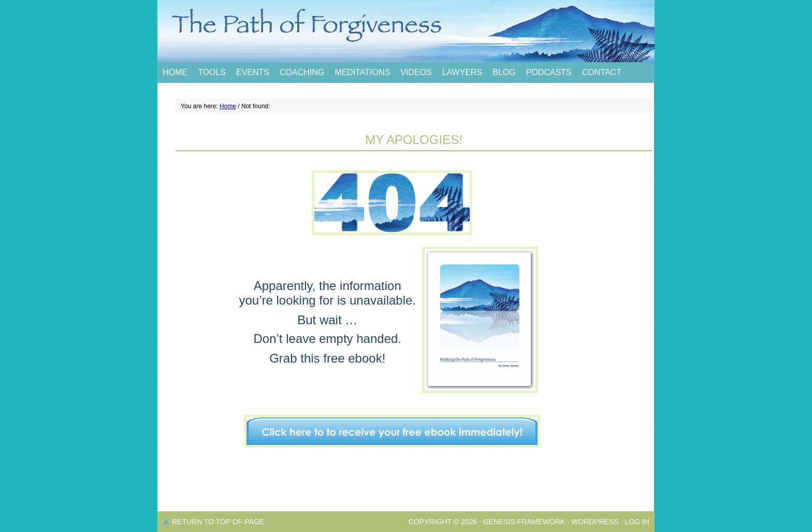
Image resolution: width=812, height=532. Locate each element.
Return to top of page (218, 522)
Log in (637, 522)
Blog (504, 72)
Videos (416, 72)
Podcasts (549, 72)
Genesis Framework (524, 522)
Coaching (302, 72)
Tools (212, 72)
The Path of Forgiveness (406, 31)
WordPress (595, 522)
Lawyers (462, 72)
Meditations (362, 72)
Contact (602, 72)
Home (175, 72)
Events (253, 72)
